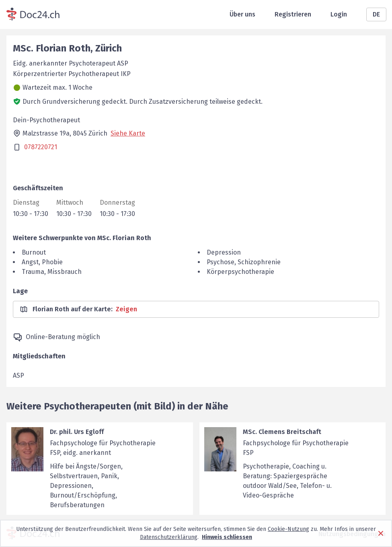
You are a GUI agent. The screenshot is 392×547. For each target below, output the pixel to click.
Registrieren (293, 14)
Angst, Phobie (42, 262)
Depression (224, 252)
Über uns (242, 14)
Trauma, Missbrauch (52, 272)
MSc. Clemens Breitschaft (282, 432)
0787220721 (41, 147)
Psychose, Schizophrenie (244, 262)
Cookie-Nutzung (288, 529)
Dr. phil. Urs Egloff (77, 432)
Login (339, 14)
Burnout (34, 252)
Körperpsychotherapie (240, 272)
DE (376, 14)
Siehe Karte (128, 133)
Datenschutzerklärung (169, 537)
